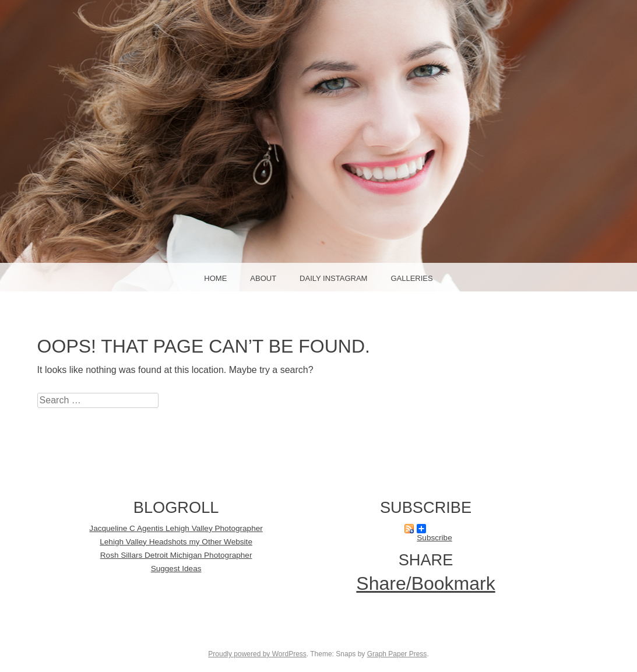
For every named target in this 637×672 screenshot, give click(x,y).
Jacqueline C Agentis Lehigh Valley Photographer (176, 528)
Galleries (411, 278)
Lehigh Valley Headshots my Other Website (176, 542)
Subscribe (434, 529)
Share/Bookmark (425, 583)
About (263, 278)
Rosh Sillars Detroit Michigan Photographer (176, 555)
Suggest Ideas (176, 569)
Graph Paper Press (397, 654)
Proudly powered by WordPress (257, 654)
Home (215, 278)
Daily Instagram (333, 278)
